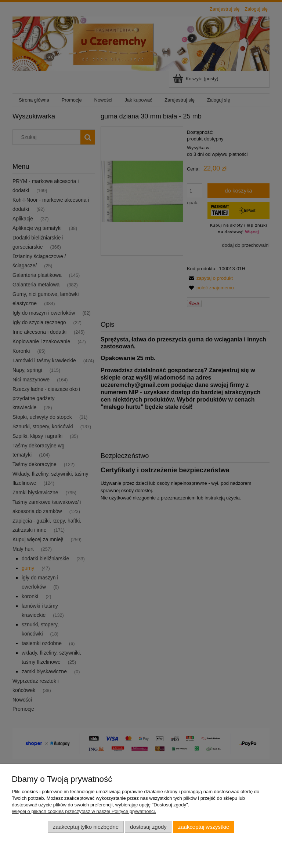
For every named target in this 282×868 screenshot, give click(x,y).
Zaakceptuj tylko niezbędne (86, 827)
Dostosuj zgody (148, 827)
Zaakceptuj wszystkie (204, 827)
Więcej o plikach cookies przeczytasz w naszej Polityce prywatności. (84, 811)
